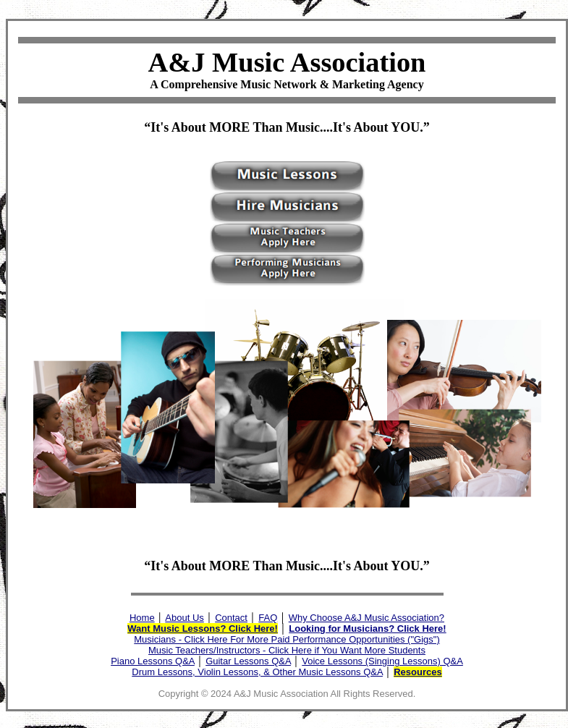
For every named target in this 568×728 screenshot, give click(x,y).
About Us (184, 618)
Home (142, 618)
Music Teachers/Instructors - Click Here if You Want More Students (287, 650)
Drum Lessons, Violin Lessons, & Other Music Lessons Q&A (257, 672)
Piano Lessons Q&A (153, 661)
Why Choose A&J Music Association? (366, 618)
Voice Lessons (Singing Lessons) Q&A (382, 661)
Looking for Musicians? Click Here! (367, 628)
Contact (231, 618)
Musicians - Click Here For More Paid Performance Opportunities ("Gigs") (287, 639)
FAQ (268, 618)
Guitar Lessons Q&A (248, 661)
